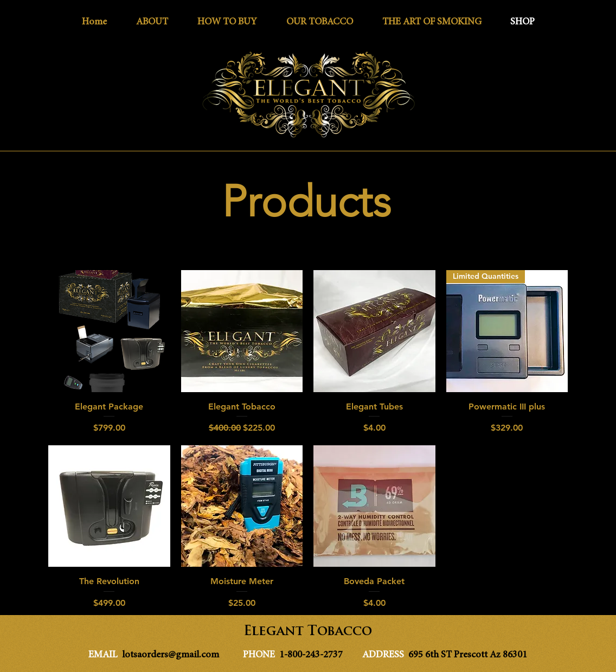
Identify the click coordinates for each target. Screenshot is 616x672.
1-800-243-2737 (312, 655)
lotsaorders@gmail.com (171, 655)
